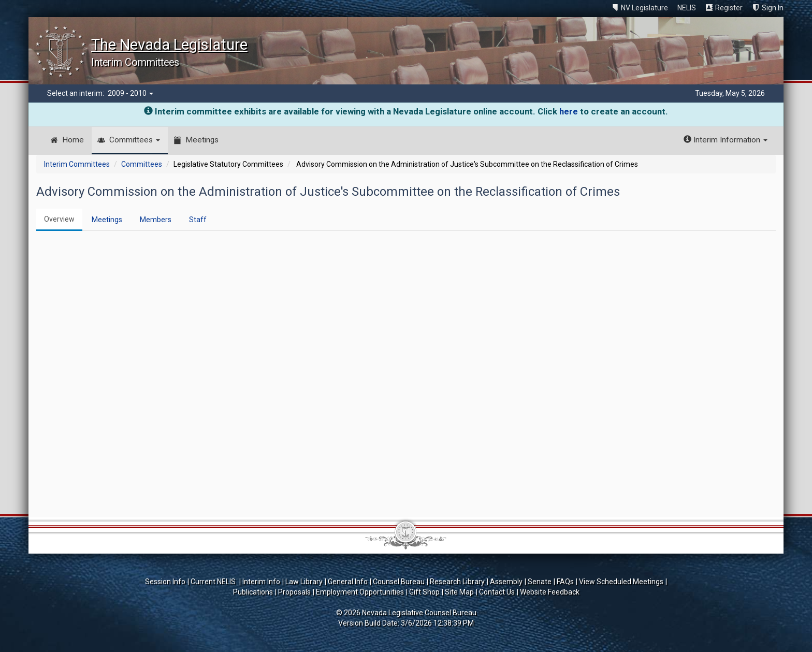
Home (73, 140)
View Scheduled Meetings (621, 582)
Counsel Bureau (399, 582)
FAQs (565, 582)
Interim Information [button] (726, 140)
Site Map (459, 592)
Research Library (457, 582)
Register (729, 8)
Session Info (165, 582)
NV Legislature (644, 8)
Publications (253, 592)
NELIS (687, 8)
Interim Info (261, 582)
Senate (540, 582)
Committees (135, 140)
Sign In (773, 8)
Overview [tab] (59, 219)
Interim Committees (77, 164)
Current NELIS (214, 582)
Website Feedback (550, 592)
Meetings (202, 140)
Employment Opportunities (360, 592)
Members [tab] (156, 220)
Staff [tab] (198, 220)
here (569, 111)
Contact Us (497, 592)
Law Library (304, 582)
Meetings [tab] (107, 220)
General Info (348, 582)
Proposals (294, 592)
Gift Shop (424, 592)
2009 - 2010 (130, 93)
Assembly (506, 582)
